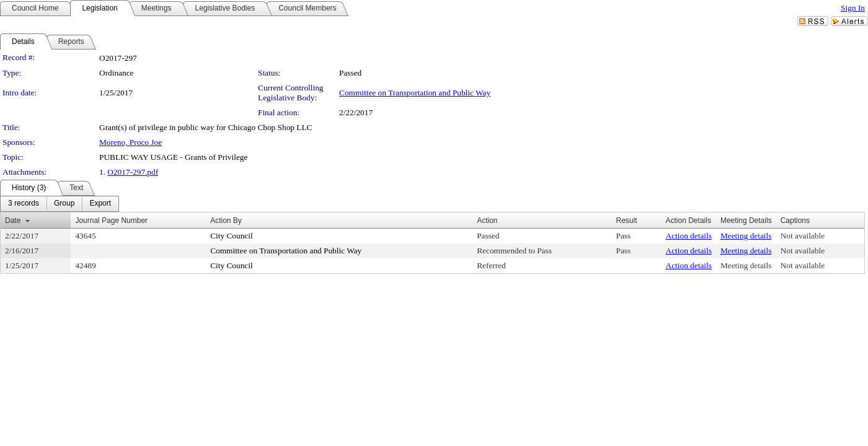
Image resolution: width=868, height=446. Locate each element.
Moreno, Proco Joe (131, 142)
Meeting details (746, 236)
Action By (226, 221)
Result (627, 221)
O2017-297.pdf (133, 172)
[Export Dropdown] (100, 204)
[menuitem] (24, 204)
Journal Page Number (111, 221)
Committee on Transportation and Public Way (415, 93)
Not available (803, 236)
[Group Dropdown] (64, 204)
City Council (232, 236)
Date (13, 221)
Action (487, 221)
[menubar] (60, 204)
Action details (689, 236)
